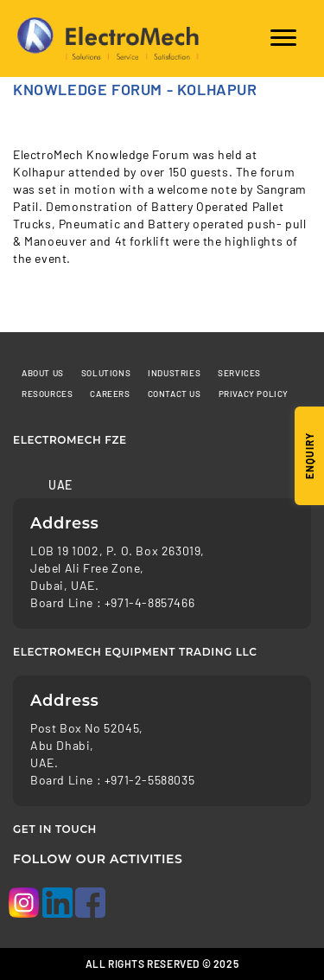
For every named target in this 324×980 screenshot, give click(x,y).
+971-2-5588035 (149, 780)
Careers (110, 394)
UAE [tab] (60, 485)
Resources (47, 394)
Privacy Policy (254, 394)
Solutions (106, 373)
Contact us (175, 394)
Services (239, 373)
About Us (43, 373)
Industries (174, 373)
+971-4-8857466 (149, 602)
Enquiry (309, 456)
